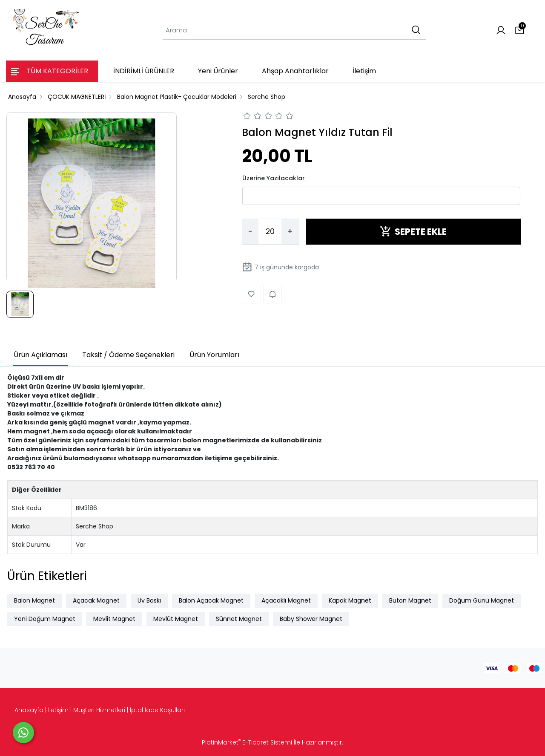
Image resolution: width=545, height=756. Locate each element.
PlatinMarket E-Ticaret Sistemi (247, 742)
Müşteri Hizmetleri (99, 710)
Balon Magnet (34, 600)
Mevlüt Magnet (176, 619)
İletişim (58, 710)
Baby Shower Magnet (311, 619)
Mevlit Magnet (114, 619)
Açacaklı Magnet (286, 600)
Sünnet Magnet (239, 619)
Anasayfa (29, 710)
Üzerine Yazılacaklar (274, 178)
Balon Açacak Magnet (211, 600)
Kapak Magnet (350, 600)
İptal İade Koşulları (157, 710)
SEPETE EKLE (413, 232)
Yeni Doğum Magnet (45, 619)
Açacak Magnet (96, 600)
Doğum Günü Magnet (482, 600)
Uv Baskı (149, 600)
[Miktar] (270, 232)
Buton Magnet (410, 600)
